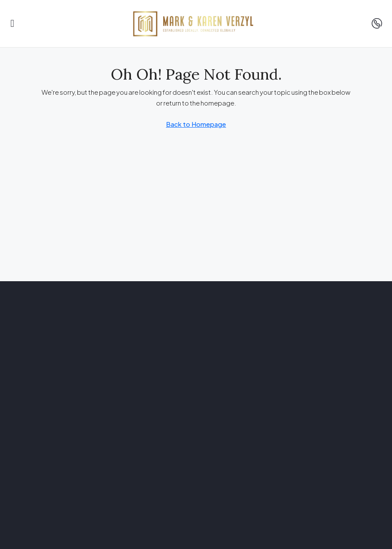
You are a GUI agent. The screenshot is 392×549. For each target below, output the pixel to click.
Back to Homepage (196, 124)
